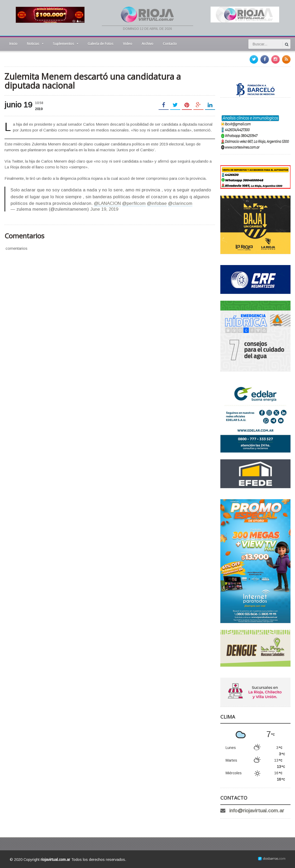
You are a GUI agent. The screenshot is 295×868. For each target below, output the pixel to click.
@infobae (157, 203)
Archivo (147, 44)
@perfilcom (134, 203)
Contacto (170, 44)
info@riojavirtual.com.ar (257, 811)
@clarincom (180, 203)
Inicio (13, 44)
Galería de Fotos (101, 44)
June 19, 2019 (104, 209)
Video (128, 44)
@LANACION (107, 203)
